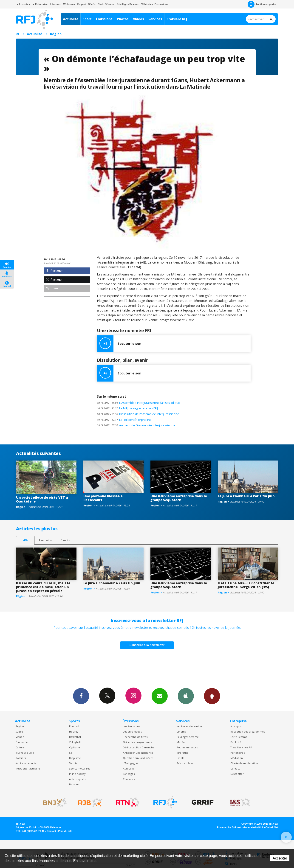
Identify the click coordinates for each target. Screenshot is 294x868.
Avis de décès (185, 763)
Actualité (71, 19)
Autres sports (77, 779)
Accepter (280, 858)
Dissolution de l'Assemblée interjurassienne (138, 414)
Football (74, 726)
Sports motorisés (80, 768)
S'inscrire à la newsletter (147, 645)
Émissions (104, 19)
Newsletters (160, 696)
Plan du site (65, 831)
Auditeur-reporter (262, 4)
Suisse (19, 732)
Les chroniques (132, 732)
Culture (20, 747)
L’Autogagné (130, 763)
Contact (235, 768)
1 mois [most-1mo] (65, 540)
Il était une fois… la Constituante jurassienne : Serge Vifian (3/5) (246, 585)
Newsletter (237, 774)
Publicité (236, 742)
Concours (129, 779)
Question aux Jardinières (138, 758)
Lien (52, 288)
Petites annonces (187, 747)
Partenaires (237, 753)
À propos (236, 726)
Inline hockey (77, 774)
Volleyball (75, 742)
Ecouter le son (119, 344)
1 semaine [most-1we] (45, 540)
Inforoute (56, 4)
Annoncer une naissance (138, 753)
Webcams (69, 4)
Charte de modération (244, 763)
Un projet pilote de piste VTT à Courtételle (42, 499)
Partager (55, 271)
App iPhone (186, 696)
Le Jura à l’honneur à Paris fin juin (246, 496)
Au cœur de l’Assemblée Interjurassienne (136, 425)
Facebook (81, 696)
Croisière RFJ (177, 19)
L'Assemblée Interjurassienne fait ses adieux (138, 403)
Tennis (73, 763)
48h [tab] (25, 540)
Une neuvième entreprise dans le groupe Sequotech (179, 498)
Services (155, 19)
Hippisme (75, 758)
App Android (212, 696)
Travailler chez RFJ (241, 747)
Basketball (75, 737)
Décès (92, 4)
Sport (87, 19)
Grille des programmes (137, 742)
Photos (123, 19)
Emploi (81, 4)
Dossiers (21, 758)
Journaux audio (25, 753)
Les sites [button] (23, 4)
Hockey (74, 732)
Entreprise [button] (40, 4)
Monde (20, 737)
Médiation (237, 758)
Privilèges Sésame (128, 4)
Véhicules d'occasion (189, 726)
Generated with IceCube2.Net (261, 827)
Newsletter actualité (28, 768)
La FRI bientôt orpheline (124, 420)
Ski (71, 753)
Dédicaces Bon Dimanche (139, 747)
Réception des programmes (248, 732)
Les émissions (131, 726)
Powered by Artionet (229, 827)
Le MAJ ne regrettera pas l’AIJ (127, 408)
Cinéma (181, 732)
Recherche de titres (135, 737)
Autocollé (129, 768)
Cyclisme (75, 747)
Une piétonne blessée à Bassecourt (103, 498)
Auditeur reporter (27, 763)
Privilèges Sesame (188, 737)
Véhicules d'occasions (155, 4)
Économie (22, 742)
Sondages (129, 774)
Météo (181, 742)
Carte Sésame (106, 4)
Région (56, 34)
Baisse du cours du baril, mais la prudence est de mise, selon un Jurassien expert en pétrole (43, 587)
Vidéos (139, 19)
